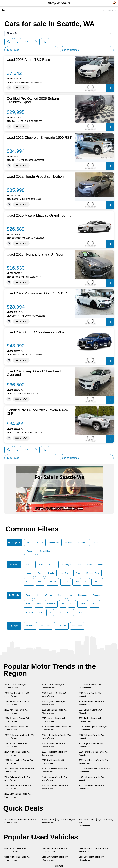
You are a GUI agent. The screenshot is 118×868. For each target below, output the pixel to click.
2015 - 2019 (46, 626)
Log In (103, 10)
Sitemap (59, 866)
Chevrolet (53, 582)
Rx (38, 595)
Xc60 (28, 604)
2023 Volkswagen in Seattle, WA (19, 737)
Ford (39, 573)
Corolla (95, 604)
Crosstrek (51, 604)
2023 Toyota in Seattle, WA (54, 703)
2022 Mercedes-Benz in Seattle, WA (95, 770)
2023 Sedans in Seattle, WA (17, 703)
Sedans (40, 543)
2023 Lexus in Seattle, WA (91, 711)
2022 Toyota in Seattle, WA (91, 745)
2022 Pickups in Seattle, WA (17, 779)
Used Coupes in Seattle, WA (91, 858)
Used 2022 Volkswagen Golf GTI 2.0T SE (39, 293)
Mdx (41, 613)
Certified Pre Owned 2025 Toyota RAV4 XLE (37, 412)
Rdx (72, 604)
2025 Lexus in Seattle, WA (53, 720)
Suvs (29, 543)
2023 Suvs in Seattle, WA (90, 686)
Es (68, 613)
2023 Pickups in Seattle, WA (54, 753)
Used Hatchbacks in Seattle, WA (93, 850)
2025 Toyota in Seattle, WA (54, 695)
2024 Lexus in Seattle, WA (16, 728)
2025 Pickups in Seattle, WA (54, 770)
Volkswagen (66, 565)
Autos (5, 10)
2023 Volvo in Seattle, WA (16, 711)
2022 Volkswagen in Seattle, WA (19, 770)
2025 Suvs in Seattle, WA (16, 686)
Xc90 (39, 604)
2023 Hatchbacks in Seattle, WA (93, 762)
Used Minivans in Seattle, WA (55, 858)
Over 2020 (30, 626)
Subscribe (112, 10)
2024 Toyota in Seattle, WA (17, 695)
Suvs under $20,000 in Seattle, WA (20, 821)
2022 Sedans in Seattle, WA (54, 779)
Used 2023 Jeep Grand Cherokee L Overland (34, 373)
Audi (79, 565)
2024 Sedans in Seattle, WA (91, 703)
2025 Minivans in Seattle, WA (55, 787)
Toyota (29, 565)
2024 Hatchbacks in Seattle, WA (56, 737)
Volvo (89, 565)
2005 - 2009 (77, 626)
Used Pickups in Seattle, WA (17, 858)
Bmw (78, 573)
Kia (86, 582)
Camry (61, 595)
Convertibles (45, 551)
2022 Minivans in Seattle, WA (18, 795)
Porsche (97, 582)
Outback (79, 613)
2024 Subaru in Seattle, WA (17, 720)
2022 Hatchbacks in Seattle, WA (19, 762)
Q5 (50, 613)
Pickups (69, 543)
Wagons (30, 551)
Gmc (77, 582)
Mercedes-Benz (93, 573)
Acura (101, 565)
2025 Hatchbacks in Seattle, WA (93, 753)
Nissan (66, 582)
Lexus (40, 565)
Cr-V (59, 613)
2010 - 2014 (61, 626)
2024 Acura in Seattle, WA (16, 745)
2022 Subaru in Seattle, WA (91, 779)
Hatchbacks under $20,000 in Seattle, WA (96, 823)
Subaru (52, 565)
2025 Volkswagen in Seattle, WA (94, 728)
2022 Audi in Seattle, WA (53, 762)
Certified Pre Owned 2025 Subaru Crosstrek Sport (33, 100)
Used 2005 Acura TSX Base (28, 60)
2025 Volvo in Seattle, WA (53, 745)
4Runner (48, 595)
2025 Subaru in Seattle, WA (91, 737)
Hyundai (51, 573)
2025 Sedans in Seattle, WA (54, 711)
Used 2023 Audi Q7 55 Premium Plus (36, 332)
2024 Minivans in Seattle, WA (18, 787)
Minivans (82, 543)
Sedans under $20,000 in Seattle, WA (59, 821)
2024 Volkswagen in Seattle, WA (56, 728)
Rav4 (28, 595)
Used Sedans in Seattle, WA (54, 850)
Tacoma (97, 595)
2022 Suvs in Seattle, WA (90, 695)
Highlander (83, 595)
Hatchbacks (54, 543)
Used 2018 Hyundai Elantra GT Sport (36, 254)
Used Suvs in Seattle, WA (16, 850)
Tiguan (83, 604)
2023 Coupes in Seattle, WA (91, 787)
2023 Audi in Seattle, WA (90, 720)
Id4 (63, 604)
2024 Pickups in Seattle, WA (17, 753)
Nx (71, 595)
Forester (29, 613)
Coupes (95, 543)
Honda (29, 573)
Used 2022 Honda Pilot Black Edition (35, 176)
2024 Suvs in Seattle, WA (53, 686)
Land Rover (65, 573)
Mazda (29, 582)
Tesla (40, 582)
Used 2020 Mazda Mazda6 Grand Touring (39, 215)
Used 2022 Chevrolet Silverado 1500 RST (39, 138)
